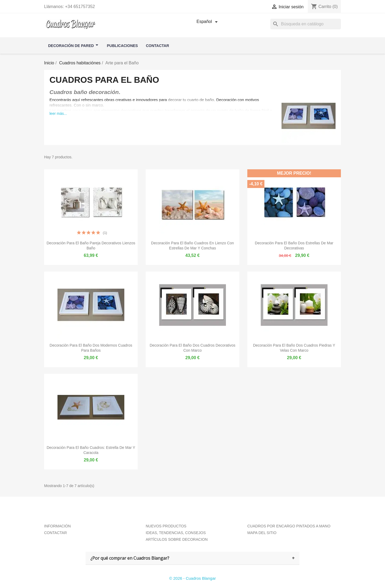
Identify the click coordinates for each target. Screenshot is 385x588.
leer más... (58, 113)
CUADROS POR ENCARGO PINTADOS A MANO (289, 526)
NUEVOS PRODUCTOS (166, 526)
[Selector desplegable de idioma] (208, 22)
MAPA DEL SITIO (262, 533)
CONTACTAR (55, 533)
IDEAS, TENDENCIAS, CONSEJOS (176, 533)
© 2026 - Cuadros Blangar (193, 578)
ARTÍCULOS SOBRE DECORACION (177, 539)
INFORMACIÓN (57, 526)
